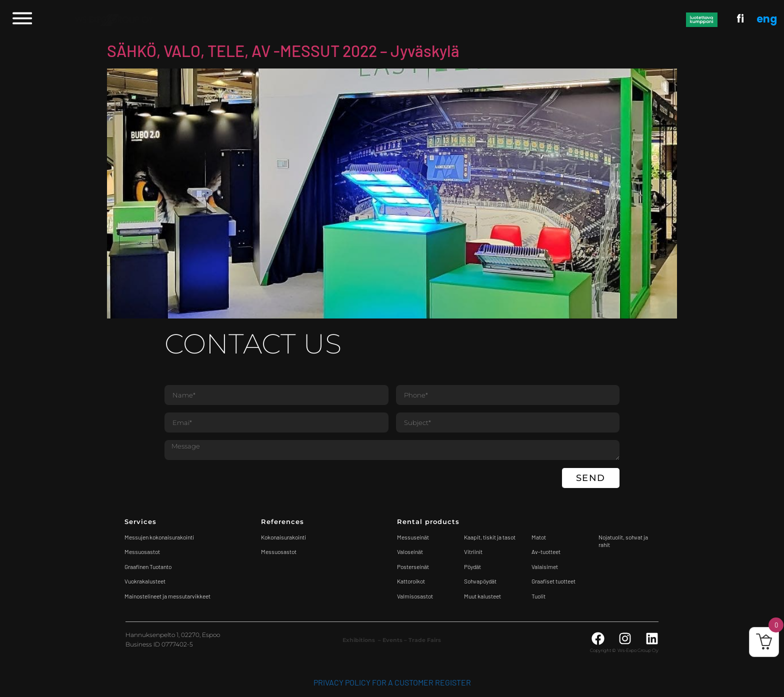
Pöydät (472, 566)
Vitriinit (473, 551)
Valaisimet (545, 566)
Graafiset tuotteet (553, 581)
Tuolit (539, 596)
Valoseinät (410, 551)
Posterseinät (413, 566)
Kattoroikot (411, 581)
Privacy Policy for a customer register (392, 682)
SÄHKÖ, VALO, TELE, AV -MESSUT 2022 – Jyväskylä (283, 50)
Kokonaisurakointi (283, 537)
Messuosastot (279, 551)
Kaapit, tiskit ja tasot (490, 537)
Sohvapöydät (480, 581)
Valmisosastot (415, 596)
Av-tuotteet (546, 551)
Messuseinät (413, 537)
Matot (539, 537)
